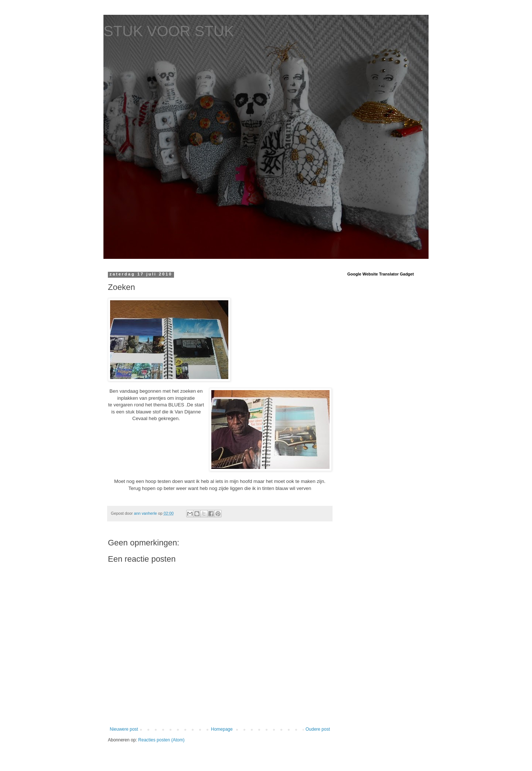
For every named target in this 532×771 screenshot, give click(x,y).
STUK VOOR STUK (169, 31)
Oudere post (318, 729)
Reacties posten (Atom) (161, 740)
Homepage (222, 729)
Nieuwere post (124, 729)
